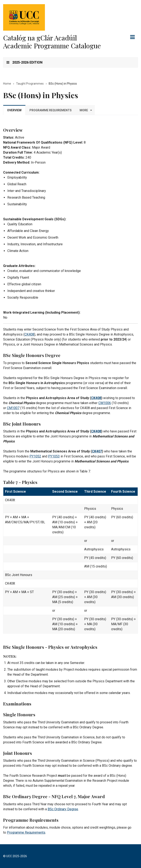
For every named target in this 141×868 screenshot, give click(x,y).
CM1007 (13, 408)
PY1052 (35, 456)
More (84, 110)
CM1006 (105, 403)
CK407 (97, 451)
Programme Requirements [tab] (51, 110)
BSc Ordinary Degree (63, 809)
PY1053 (54, 456)
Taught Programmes (30, 84)
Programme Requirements (26, 832)
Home (7, 84)
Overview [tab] (14, 110)
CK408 (29, 334)
